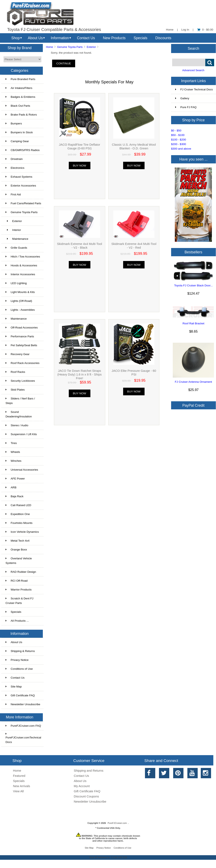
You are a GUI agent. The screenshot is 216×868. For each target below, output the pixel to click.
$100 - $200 (179, 140)
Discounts (163, 38)
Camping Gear (17, 141)
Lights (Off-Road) (19, 301)
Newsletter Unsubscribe (23, 704)
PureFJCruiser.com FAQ (23, 726)
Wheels (13, 452)
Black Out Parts (18, 106)
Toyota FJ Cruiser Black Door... (193, 285)
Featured (19, 776)
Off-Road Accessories (22, 328)
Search (193, 48)
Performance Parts (20, 336)
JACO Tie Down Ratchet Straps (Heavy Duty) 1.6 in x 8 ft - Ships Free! (79, 374)
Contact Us (86, 38)
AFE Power (15, 479)
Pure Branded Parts (20, 79)
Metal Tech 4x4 (18, 541)
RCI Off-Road (17, 581)
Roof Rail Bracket (193, 323)
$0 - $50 (176, 130)
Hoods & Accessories (21, 265)
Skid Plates (15, 390)
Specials (141, 38)
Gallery (182, 98)
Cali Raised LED (18, 505)
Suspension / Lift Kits (21, 434)
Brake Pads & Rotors (21, 115)
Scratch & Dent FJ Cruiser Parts (19, 601)
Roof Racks (15, 372)
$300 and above (181, 149)
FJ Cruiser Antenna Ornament (193, 382)
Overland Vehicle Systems (19, 561)
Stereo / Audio (17, 425)
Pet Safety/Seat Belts (21, 345)
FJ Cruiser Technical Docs (194, 89)
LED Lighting (16, 283)
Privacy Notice (17, 660)
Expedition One (18, 514)
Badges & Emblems (20, 97)
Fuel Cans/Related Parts (23, 203)
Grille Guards (16, 248)
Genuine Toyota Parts (70, 47)
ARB (11, 487)
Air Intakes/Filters (19, 88)
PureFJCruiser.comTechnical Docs (23, 738)
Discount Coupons (86, 796)
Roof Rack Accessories (23, 363)
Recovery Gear (18, 354)
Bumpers (14, 123)
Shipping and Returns (89, 771)
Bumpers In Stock (19, 132)
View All (18, 791)
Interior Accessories (20, 274)
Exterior (91, 47)
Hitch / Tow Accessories (23, 257)
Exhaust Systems (19, 177)
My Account (82, 786)
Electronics (15, 168)
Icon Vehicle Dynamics (22, 532)
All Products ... (17, 621)
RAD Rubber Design (21, 572)
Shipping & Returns (20, 651)
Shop (16, 38)
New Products (114, 38)
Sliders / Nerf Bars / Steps (20, 401)
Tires (11, 443)
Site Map (14, 687)
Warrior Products (19, 590)
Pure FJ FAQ (186, 107)
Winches (13, 461)
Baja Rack (15, 496)
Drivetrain (14, 159)
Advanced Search (193, 70)
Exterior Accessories (21, 186)
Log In (185, 30)
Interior (13, 230)
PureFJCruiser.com (117, 823)
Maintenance (17, 239)
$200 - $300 (179, 144)
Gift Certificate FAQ (20, 695)
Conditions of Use (19, 669)
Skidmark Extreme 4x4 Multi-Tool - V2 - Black (80, 246)
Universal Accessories (22, 470)
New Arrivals (22, 786)
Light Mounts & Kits (20, 292)
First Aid (13, 194)
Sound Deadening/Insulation (19, 414)
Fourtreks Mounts (19, 523)
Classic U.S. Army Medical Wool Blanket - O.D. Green (134, 146)
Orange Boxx (16, 550)
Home (170, 30)
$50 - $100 (178, 135)
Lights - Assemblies (20, 310)
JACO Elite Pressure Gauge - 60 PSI (134, 373)
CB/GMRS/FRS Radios (23, 150)
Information (60, 38)
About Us (35, 38)
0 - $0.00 (205, 30)
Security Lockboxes (20, 381)
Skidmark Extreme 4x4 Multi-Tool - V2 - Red (134, 246)
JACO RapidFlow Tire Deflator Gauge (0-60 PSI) (79, 146)
